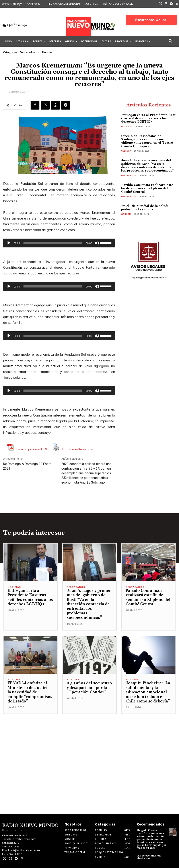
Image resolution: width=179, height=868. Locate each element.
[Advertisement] (89, 745)
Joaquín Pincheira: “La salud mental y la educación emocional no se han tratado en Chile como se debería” (148, 692)
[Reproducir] (9, 243)
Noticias (47, 52)
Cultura (126, 151)
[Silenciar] (97, 243)
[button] (171, 41)
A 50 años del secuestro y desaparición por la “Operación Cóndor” (89, 688)
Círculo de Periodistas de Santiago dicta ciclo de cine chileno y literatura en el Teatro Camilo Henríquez (147, 141)
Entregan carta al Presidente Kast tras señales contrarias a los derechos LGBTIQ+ (148, 119)
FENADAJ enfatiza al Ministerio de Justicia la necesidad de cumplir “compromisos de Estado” (30, 692)
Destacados (27, 52)
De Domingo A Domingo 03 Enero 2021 (27, 466)
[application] (59, 243)
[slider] (53, 243)
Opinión (126, 214)
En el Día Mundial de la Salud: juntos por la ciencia (145, 208)
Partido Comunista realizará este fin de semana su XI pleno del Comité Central (147, 188)
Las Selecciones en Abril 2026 (149, 857)
